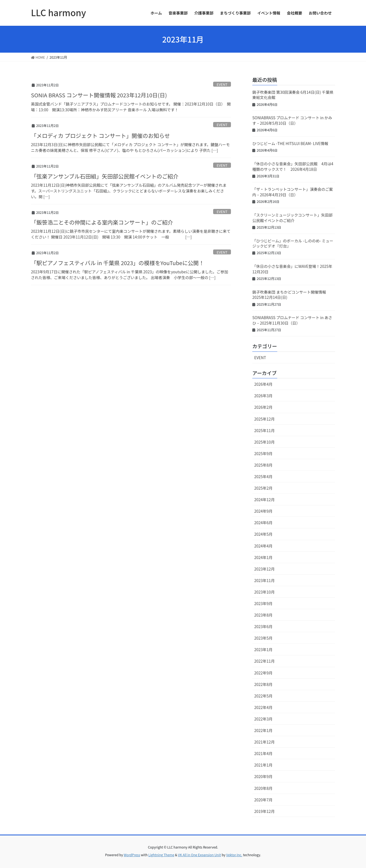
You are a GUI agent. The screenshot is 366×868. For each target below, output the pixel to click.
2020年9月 (263, 776)
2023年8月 (263, 615)
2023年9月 (263, 603)
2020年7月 (263, 800)
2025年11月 (265, 430)
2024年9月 (263, 511)
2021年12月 (265, 742)
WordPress (132, 855)
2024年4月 (263, 546)
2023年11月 (265, 580)
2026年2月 (263, 407)
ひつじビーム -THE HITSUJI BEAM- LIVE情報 (290, 143)
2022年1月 (263, 730)
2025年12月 (265, 419)
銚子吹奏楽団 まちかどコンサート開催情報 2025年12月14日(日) (289, 295)
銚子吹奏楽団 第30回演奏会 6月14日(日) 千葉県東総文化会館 (293, 95)
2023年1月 (263, 649)
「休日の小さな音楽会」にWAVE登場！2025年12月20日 (292, 269)
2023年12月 (265, 569)
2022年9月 (263, 673)
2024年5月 (263, 534)
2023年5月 (263, 638)
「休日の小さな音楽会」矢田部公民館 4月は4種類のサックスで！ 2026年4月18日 (293, 166)
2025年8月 (263, 465)
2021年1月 (263, 765)
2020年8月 (263, 788)
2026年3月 (263, 396)
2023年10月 (265, 592)
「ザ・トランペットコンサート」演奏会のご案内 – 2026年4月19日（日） (293, 192)
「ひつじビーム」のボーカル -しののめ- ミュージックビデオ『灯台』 (293, 243)
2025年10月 (265, 442)
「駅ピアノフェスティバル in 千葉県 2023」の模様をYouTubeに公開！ (118, 263)
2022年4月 (263, 707)
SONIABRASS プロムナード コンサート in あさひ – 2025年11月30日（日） (292, 320)
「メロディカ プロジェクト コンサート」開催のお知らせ (100, 136)
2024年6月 (263, 523)
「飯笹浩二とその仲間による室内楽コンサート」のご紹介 (102, 222)
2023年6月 (263, 626)
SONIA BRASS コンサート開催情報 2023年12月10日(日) (99, 95)
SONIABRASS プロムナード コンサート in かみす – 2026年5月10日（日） (292, 120)
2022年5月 (263, 696)
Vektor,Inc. (234, 855)
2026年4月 (263, 384)
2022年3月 (263, 719)
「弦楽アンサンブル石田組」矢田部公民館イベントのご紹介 (105, 176)
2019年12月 (265, 811)
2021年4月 (263, 753)
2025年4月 (263, 476)
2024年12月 (265, 500)
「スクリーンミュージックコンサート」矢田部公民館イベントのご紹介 (292, 218)
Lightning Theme (161, 855)
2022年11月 (265, 661)
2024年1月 (263, 557)
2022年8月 (263, 684)
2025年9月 (263, 453)
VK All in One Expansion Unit (200, 855)
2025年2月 (263, 488)
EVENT (222, 84)
